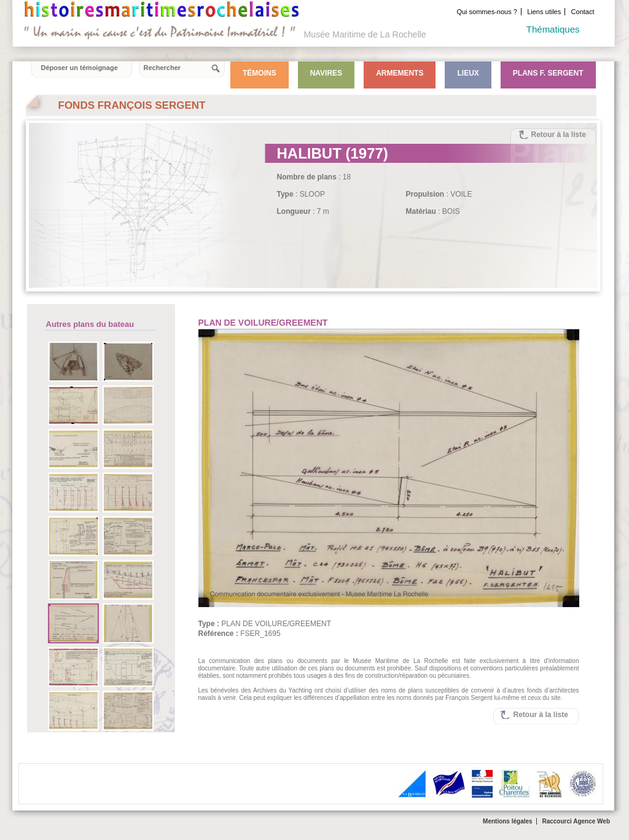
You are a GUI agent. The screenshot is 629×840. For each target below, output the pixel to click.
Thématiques (553, 29)
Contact (583, 12)
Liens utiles (544, 12)
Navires (326, 73)
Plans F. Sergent (548, 73)
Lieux (468, 73)
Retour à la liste (559, 135)
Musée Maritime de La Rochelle (365, 34)
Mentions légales (508, 821)
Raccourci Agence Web (576, 821)
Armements (400, 73)
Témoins (260, 73)
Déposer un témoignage (80, 68)
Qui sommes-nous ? (486, 12)
